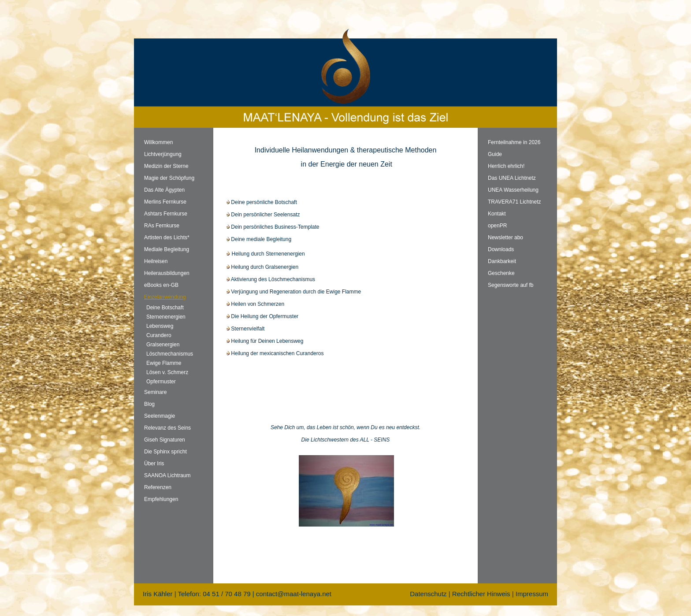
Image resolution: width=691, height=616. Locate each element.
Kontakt (497, 214)
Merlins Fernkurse (165, 202)
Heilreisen (156, 261)
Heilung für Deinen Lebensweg (265, 341)
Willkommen (158, 142)
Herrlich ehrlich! (506, 166)
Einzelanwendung (165, 297)
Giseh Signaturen (165, 440)
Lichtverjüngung (163, 154)
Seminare (155, 392)
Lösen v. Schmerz (167, 372)
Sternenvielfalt (245, 329)
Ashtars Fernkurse (166, 214)
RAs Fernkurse (162, 226)
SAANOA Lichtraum (167, 475)
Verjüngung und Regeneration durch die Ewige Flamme (294, 292)
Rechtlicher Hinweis (481, 594)
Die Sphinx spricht (165, 452)
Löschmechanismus (170, 354)
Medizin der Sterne (166, 166)
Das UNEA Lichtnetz (512, 178)
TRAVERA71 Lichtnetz (515, 202)
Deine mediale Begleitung (259, 239)
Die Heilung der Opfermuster (262, 316)
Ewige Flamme (164, 363)
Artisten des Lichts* (167, 237)
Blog (149, 404)
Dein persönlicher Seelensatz (263, 215)
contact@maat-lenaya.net (294, 594)
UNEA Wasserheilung (513, 190)
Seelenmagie (160, 416)
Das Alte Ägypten (164, 190)
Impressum (532, 594)
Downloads (501, 249)
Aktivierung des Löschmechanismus (271, 279)
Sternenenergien (166, 317)
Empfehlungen (161, 499)
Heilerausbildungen (167, 273)
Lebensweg (160, 326)
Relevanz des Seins (167, 428)
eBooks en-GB (161, 285)
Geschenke (501, 273)
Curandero (159, 335)
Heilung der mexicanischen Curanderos (275, 353)
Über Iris (154, 464)
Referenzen (158, 487)
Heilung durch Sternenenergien (266, 254)
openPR (497, 226)
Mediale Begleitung (167, 249)
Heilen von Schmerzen (255, 304)
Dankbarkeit (502, 261)
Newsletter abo (505, 237)
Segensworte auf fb (511, 285)
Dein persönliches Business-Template (273, 227)
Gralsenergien (163, 345)
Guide (495, 154)
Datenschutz (428, 594)
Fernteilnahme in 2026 (514, 142)
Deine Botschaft (165, 308)
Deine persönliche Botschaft (262, 202)
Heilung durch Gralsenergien (262, 267)
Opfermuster (161, 382)
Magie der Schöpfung (169, 178)
